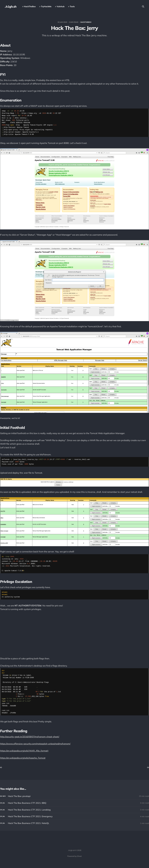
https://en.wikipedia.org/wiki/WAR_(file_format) (24, 751)
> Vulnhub (60, 6)
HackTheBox (86, 22)
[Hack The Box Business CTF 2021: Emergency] (74, 816)
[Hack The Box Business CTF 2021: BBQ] (74, 803)
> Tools (71, 6)
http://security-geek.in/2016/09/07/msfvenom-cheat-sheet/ (30, 737)
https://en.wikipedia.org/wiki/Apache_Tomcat (23, 758)
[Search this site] (143, 7)
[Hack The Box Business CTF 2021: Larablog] (74, 810)
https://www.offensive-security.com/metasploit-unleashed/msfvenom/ (35, 744)
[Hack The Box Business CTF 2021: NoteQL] (74, 823)
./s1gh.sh (11, 7)
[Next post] (147, 767)
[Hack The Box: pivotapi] (74, 796)
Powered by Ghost (74, 856)
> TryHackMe (45, 6)
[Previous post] (2, 767)
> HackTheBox (29, 6)
